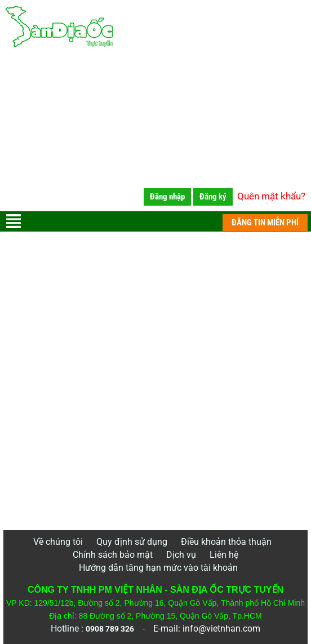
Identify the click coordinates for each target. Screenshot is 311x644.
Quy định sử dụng (132, 542)
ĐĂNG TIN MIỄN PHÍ (265, 223)
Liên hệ (224, 555)
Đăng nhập (167, 197)
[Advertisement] (156, 132)
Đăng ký (213, 197)
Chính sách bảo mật (113, 555)
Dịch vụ (181, 555)
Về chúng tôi (58, 542)
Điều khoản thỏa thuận (226, 542)
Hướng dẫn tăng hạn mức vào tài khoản (158, 568)
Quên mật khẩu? (271, 196)
